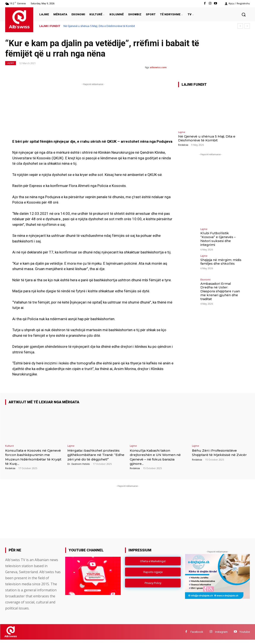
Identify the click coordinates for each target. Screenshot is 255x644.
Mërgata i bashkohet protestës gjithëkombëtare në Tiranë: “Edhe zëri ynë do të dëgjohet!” (96, 457)
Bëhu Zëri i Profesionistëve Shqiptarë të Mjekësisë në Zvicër (218, 455)
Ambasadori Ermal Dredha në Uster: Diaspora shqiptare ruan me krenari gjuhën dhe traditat (221, 286)
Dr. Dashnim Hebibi (79, 468)
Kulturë (10, 446)
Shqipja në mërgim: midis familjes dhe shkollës (220, 259)
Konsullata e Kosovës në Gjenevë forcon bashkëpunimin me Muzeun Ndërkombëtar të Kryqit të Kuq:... (32, 459)
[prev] (240, 26)
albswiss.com (158, 67)
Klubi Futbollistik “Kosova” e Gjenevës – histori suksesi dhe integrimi (221, 237)
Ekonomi (205, 276)
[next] (247, 26)
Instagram (221, 636)
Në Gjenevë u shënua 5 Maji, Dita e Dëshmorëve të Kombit (99, 26)
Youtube (245, 636)
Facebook (197, 636)
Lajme (11, 63)
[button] (244, 14)
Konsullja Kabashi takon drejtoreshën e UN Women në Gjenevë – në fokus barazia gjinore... (159, 457)
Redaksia (183, 145)
